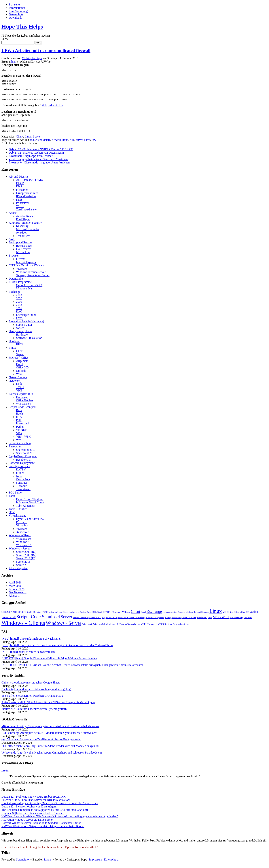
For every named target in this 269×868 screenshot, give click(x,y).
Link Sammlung (18, 11)
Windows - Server (19, 552)
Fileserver (22, 194)
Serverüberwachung (20, 447)
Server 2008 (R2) (26, 559)
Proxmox (21, 526)
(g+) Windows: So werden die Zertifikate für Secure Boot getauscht (41, 743)
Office (237, 616)
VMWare (21, 273)
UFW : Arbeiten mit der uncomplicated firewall (46, 50)
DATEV (21, 473)
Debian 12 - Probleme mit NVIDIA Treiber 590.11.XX (41, 153)
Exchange (15, 296)
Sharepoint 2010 (26, 454)
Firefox (20, 263)
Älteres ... (14, 599)
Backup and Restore (21, 246)
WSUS (20, 210)
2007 (19, 302)
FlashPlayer (23, 223)
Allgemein (22, 365)
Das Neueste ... (18, 596)
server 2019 (123, 621)
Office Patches (25, 404)
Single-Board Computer (23, 460)
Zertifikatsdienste (26, 213)
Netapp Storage (18, 381)
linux (65, 144)
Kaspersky (22, 230)
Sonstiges (22, 486)
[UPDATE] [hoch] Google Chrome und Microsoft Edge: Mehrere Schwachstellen (49, 662)
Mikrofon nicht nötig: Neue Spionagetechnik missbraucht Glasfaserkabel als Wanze (50, 730)
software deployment (155, 621)
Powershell (23, 427)
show (87, 144)
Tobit (12, 500)
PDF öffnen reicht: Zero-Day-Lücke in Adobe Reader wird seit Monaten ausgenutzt (50, 750)
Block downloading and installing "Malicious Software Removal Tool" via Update (50, 807)
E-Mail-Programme (20, 286)
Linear (48, 863)
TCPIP (20, 391)
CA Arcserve (24, 253)
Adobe (13, 217)
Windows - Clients (20, 539)
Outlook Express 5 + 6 (29, 289)
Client (20, 140)
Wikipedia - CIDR (53, 108)
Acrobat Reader (25, 220)
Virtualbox (22, 529)
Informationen (17, 8)
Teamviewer (23, 493)
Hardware (22, 338)
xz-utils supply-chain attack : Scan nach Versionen (38, 163)
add (32, 144)
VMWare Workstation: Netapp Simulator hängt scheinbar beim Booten (43, 830)
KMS (19, 203)
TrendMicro (23, 240)
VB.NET (21, 434)
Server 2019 (23, 569)
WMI (19, 444)
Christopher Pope (32, 58)
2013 (19, 309)
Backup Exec (24, 250)
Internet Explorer (26, 266)
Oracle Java (23, 483)
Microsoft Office (19, 361)
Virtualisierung (18, 519)
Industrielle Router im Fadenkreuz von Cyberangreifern (34, 713)
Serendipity (23, 863)
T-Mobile (22, 490)
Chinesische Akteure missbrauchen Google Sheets (31, 686)
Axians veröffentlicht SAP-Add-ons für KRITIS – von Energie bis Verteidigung (48, 706)
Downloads (15, 18)
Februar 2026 (17, 593)
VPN (19, 394)
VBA (19, 437)
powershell (9, 621)
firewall (56, 144)
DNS (19, 190)
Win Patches (23, 407)
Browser (14, 259)
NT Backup (23, 256)
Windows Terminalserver (31, 276)
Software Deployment (22, 467)
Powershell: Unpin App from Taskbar (31, 160)
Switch (20, 332)
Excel (19, 368)
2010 (19, 305)
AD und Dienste (18, 180)
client (39, 144)
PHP (19, 424)
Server (37, 140)
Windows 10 (23, 542)
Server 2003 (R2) (26, 556)
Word (19, 378)
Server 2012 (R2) (26, 562)
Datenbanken (16, 282)
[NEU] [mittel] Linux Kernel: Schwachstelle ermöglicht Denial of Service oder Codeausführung (58, 649)
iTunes (20, 477)
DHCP (20, 187)
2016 (19, 312)
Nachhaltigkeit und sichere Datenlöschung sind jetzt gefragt (36, 693)
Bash (19, 414)
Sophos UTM (24, 328)
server (79, 144)
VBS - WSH (23, 440)
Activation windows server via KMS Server (27, 823)
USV (12, 516)
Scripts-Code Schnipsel (22, 411)
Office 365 (22, 371)
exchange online (170, 616)
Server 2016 (23, 565)
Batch (19, 417)
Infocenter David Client (30, 506)
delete (47, 144)
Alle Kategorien (18, 572)
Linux (28, 140)
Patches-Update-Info (21, 398)
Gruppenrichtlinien (27, 197)
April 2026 (15, 586)
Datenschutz (16, 14)
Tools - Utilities (18, 513)
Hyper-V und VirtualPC (30, 523)
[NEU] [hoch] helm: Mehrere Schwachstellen (28, 656)
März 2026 (15, 590)
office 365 (245, 616)
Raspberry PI (24, 463)
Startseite (14, 4)
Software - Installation (29, 342)
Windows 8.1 (24, 549)
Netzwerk (14, 384)
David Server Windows (30, 503)
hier (14, 62)
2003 (19, 299)
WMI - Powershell (149, 628)
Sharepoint (15, 450)
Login (5, 774)
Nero (19, 480)
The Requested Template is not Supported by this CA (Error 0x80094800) (45, 814)
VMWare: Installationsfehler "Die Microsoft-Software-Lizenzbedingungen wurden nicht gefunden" (60, 820)
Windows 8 (23, 546)
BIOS (19, 348)
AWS (12, 243)
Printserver (22, 207)
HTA (19, 421)
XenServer (22, 536)
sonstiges (21, 236)
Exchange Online (26, 319)
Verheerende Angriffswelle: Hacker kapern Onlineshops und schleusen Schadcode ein (52, 756)
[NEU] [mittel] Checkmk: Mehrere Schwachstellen (31, 642)
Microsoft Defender (28, 233)
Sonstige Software (19, 470)
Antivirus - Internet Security (25, 226)
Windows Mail (25, 292)
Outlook (21, 375)
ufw (94, 144)
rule (72, 144)
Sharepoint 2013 (26, 457)
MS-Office (228, 616)
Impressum (95, 863)
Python (20, 431)
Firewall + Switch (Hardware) (26, 325)
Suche (5, 39)
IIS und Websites (26, 200)
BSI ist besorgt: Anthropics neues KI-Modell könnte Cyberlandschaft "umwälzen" (50, 737)
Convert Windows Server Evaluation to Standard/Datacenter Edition (41, 827)
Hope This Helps (22, 27)
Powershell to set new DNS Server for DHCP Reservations (36, 804)
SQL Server (16, 496)
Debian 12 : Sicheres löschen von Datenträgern (36, 156)
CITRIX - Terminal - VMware (26, 269)
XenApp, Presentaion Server (33, 279)
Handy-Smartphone (20, 335)
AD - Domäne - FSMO (30, 184)
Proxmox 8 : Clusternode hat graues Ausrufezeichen (39, 166)
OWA (19, 322)
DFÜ (19, 388)
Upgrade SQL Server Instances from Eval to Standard (33, 817)
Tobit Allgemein (26, 510)
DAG (19, 315)
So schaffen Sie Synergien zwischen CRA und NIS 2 (32, 700)
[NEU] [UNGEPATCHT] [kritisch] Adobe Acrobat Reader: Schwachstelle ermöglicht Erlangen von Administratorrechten (72, 669)
